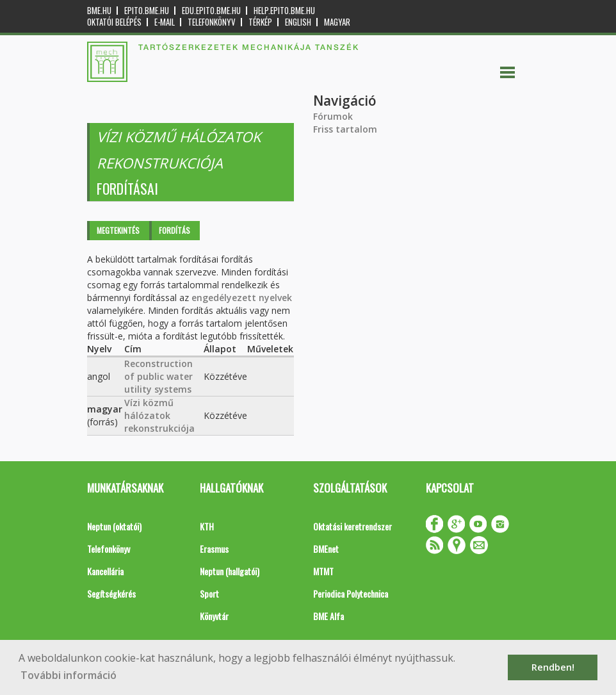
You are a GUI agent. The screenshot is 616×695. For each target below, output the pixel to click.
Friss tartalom (345, 129)
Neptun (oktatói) (114, 526)
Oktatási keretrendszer (353, 526)
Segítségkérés (111, 593)
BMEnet (326, 549)
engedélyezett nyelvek (242, 298)
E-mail (165, 22)
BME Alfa (328, 616)
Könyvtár (214, 616)
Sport (209, 593)
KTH (207, 526)
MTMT (323, 571)
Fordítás (174, 230)
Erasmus (214, 549)
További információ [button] (69, 675)
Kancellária (105, 571)
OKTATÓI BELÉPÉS (114, 22)
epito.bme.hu (147, 11)
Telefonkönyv (212, 22)
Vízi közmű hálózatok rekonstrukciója (159, 415)
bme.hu (99, 11)
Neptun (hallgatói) (230, 571)
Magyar (337, 22)
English (298, 22)
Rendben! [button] (553, 667)
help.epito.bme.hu (284, 11)
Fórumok (333, 116)
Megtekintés (118, 230)
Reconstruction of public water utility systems (158, 376)
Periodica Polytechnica (351, 593)
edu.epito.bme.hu (211, 11)
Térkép (260, 22)
